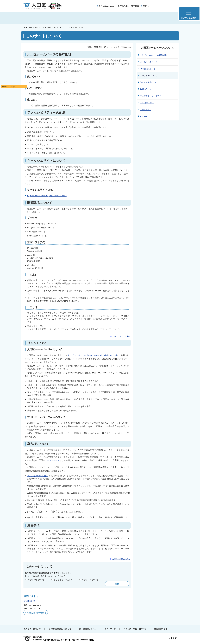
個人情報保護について (149, 82)
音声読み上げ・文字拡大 (128, 6)
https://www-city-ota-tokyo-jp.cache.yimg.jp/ (47, 196)
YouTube (144, 116)
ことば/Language (106, 6)
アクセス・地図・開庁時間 (135, 629)
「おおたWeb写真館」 (38, 476)
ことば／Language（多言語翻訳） (155, 55)
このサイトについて (32, 629)
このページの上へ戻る (121, 336)
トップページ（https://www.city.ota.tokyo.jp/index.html (92, 355)
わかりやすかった (36, 580)
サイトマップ (110, 629)
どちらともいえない (63, 580)
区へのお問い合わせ (88, 629)
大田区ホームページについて (53, 27)
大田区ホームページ (30, 27)
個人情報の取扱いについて (60, 629)
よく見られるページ (149, 62)
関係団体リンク (161, 629)
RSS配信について (148, 69)
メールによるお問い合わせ (36, 613)
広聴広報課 (29, 601)
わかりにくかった (90, 580)
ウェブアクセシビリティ (150, 96)
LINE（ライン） (147, 103)
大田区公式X (145, 110)
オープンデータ (52, 460)
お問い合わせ (146, 89)
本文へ (146, 6)
